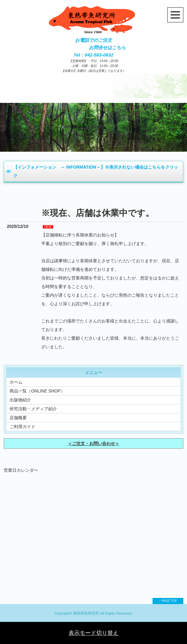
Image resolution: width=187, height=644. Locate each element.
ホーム (16, 382)
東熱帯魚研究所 (86, 613)
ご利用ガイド (22, 427)
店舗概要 (18, 418)
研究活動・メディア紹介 (33, 409)
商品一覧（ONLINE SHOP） (37, 391)
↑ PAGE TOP (168, 601)
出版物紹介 (20, 400)
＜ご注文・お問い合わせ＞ (94, 443)
